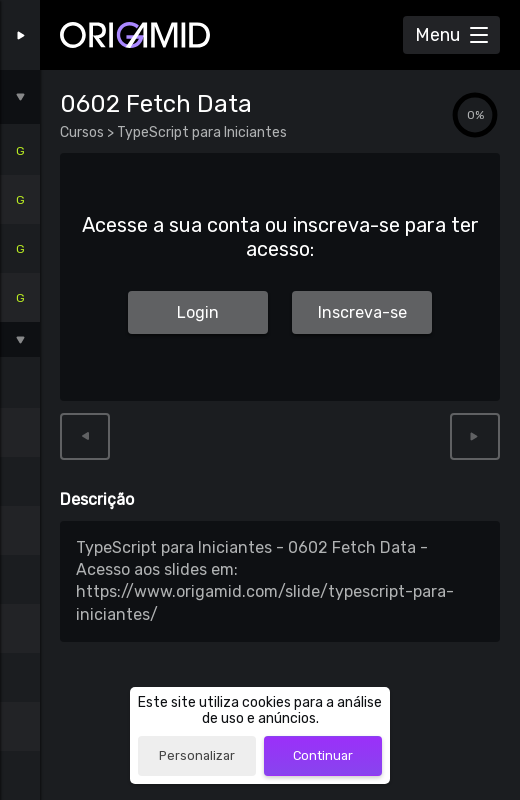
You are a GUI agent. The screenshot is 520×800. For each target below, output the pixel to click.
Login (198, 312)
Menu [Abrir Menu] (437, 35)
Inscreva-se (362, 312)
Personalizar (197, 755)
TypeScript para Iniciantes (200, 132)
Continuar (323, 755)
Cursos (83, 132)
